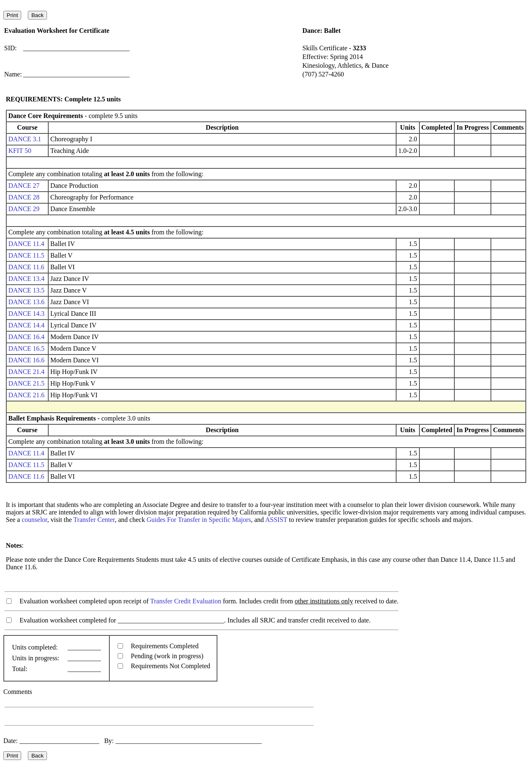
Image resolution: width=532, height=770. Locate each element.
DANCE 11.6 (26, 267)
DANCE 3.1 (25, 139)
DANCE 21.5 (26, 383)
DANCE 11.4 (26, 244)
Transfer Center (94, 520)
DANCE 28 (24, 197)
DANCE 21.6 (26, 395)
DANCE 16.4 (26, 337)
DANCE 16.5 (26, 348)
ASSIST (276, 520)
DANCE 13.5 (26, 290)
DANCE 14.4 (26, 325)
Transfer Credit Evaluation (186, 601)
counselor (34, 520)
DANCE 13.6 (26, 302)
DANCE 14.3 (26, 314)
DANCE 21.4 (26, 372)
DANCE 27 (24, 186)
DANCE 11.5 (26, 255)
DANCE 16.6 (26, 360)
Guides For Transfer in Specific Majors (199, 520)
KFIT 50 (20, 151)
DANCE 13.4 (26, 279)
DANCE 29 (24, 209)
